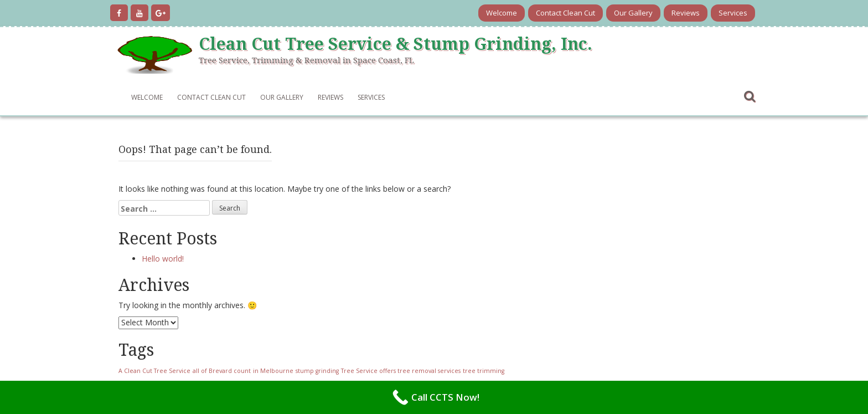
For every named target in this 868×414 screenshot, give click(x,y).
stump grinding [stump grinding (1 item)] (317, 371)
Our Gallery (633, 13)
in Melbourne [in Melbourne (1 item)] (273, 371)
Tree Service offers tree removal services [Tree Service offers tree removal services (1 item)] (401, 371)
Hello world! (163, 259)
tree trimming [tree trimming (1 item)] (484, 371)
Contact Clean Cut (565, 13)
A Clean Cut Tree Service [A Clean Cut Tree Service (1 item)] (154, 371)
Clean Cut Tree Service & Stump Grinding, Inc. (396, 44)
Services (733, 13)
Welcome (502, 13)
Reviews (686, 13)
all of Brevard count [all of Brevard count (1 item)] (222, 371)
